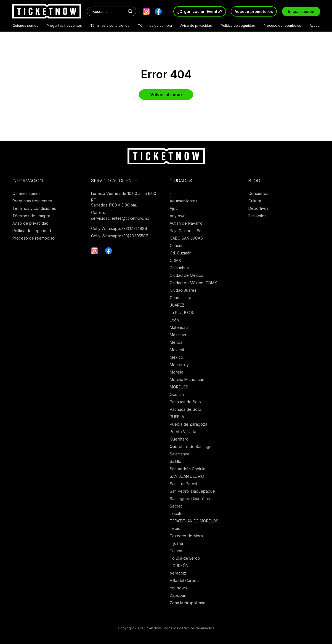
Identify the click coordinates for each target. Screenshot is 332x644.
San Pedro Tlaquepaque (192, 491)
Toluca (176, 551)
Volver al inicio (166, 95)
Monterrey (179, 365)
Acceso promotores (254, 11)
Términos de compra (155, 26)
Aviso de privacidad (196, 26)
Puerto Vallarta (183, 432)
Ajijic (174, 208)
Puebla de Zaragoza (188, 424)
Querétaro (179, 439)
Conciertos (258, 193)
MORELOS (179, 387)
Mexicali (177, 350)
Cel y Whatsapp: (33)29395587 (120, 236)
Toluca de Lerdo (185, 558)
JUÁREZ (177, 305)
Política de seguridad (238, 26)
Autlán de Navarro (186, 223)
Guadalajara (180, 298)
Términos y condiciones (110, 26)
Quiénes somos (25, 26)
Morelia (176, 372)
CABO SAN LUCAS (186, 238)
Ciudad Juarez (183, 290)
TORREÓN (179, 566)
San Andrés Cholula (188, 469)
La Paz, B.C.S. (182, 312)
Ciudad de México (187, 275)
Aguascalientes (184, 201)
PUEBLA (177, 417)
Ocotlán (177, 394)
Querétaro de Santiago (191, 446)
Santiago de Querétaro (191, 499)
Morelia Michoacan (187, 379)
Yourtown (178, 588)
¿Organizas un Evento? (200, 11)
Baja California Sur (186, 231)
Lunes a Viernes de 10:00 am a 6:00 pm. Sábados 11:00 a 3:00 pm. (124, 199)
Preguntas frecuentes (64, 26)
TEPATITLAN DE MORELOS (194, 521)
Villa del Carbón (184, 580)
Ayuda (315, 26)
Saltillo (176, 461)
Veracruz (178, 573)
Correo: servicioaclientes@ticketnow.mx (120, 215)
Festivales (257, 216)
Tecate (176, 513)
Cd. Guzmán (181, 253)
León (174, 320)
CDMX (176, 260)
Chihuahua (179, 268)
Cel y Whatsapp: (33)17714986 (119, 228)
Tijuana (176, 543)
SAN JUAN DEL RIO (187, 476)
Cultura (255, 201)
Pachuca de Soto (185, 409)
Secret (176, 506)
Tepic (175, 528)
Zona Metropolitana (188, 603)
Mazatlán (178, 335)
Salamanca (180, 454)
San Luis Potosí (183, 484)
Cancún (177, 245)
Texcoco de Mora (186, 536)
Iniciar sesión (301, 11)
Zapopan (178, 595)
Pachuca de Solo (185, 402)
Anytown (178, 216)
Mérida (176, 342)
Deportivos (258, 208)
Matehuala (179, 327)
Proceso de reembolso (282, 26)
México (176, 357)
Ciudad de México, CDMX (193, 283)
